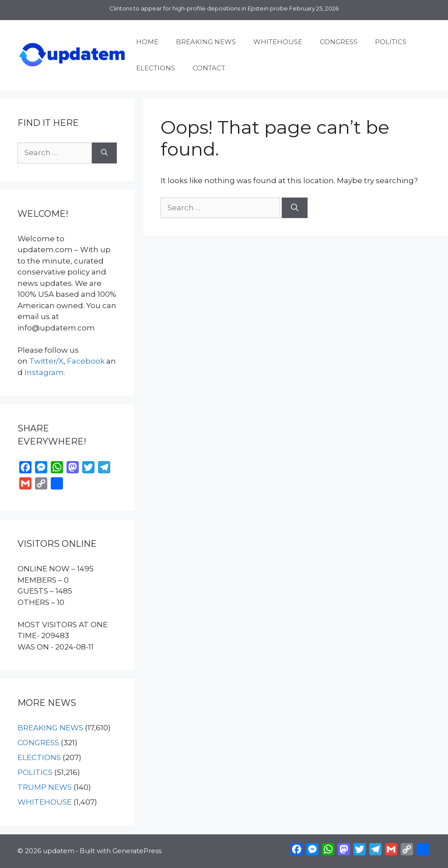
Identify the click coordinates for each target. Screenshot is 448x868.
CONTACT (209, 68)
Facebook (86, 361)
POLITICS (391, 42)
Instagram (44, 372)
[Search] (295, 208)
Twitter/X (46, 361)
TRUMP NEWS (45, 787)
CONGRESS (339, 42)
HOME (147, 42)
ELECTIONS (156, 68)
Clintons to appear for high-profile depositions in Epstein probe (199, 8)
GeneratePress (137, 851)
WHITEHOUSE (278, 42)
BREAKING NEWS (206, 42)
